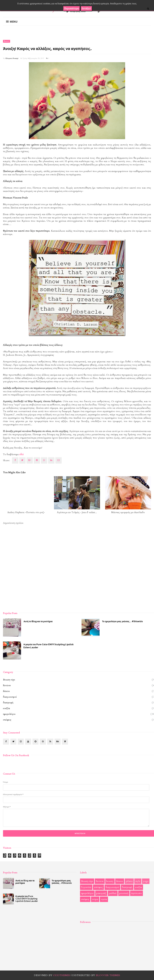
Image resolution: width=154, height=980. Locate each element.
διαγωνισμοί (10, 697)
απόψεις (98, 887)
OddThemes (62, 975)
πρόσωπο (136, 893)
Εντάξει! (86, 9)
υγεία (104, 899)
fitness (6, 691)
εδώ (22, 454)
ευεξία (6, 708)
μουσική (124, 893)
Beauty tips (9, 680)
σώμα (95, 899)
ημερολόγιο (9, 714)
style (138, 881)
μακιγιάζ (101, 893)
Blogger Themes (108, 975)
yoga (146, 881)
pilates (129, 881)
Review (7, 685)
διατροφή (8, 703)
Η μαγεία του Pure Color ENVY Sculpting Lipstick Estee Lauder (49, 646)
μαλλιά (113, 893)
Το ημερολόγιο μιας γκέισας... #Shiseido (62, 882)
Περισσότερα (72, 9)
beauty (7, 41)
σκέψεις (7, 720)
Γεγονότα (86, 887)
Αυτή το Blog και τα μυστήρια (38, 621)
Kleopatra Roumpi (12, 58)
